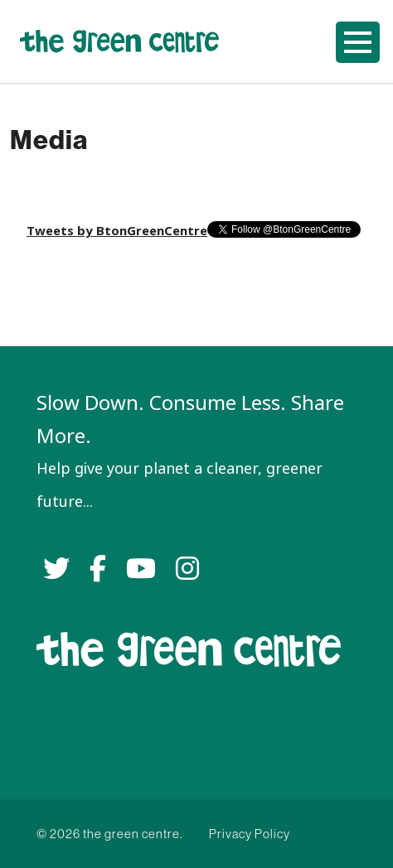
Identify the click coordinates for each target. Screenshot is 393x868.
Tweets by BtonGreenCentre (117, 231)
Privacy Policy (250, 834)
